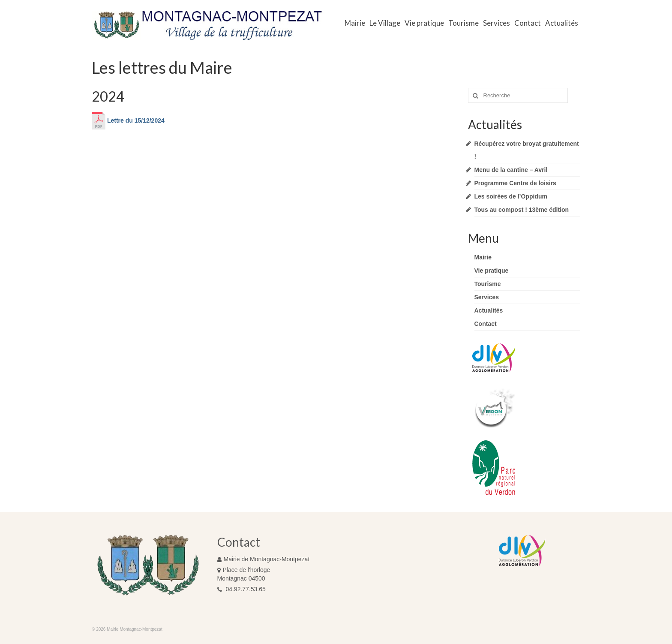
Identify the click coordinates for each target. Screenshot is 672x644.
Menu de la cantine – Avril (511, 170)
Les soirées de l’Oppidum (511, 196)
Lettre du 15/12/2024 (128, 120)
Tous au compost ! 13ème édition (522, 210)
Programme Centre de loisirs (515, 183)
